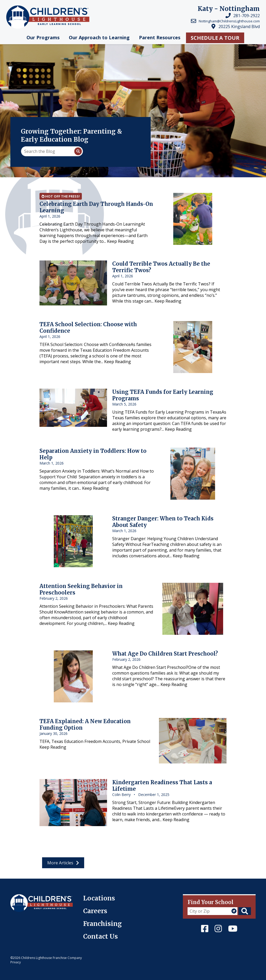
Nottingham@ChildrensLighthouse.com (229, 21)
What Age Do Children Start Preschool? (165, 654)
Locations (99, 898)
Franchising (102, 924)
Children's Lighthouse (32, 897)
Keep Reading (120, 241)
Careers (95, 911)
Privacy (16, 962)
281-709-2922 (247, 16)
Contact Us (101, 936)
